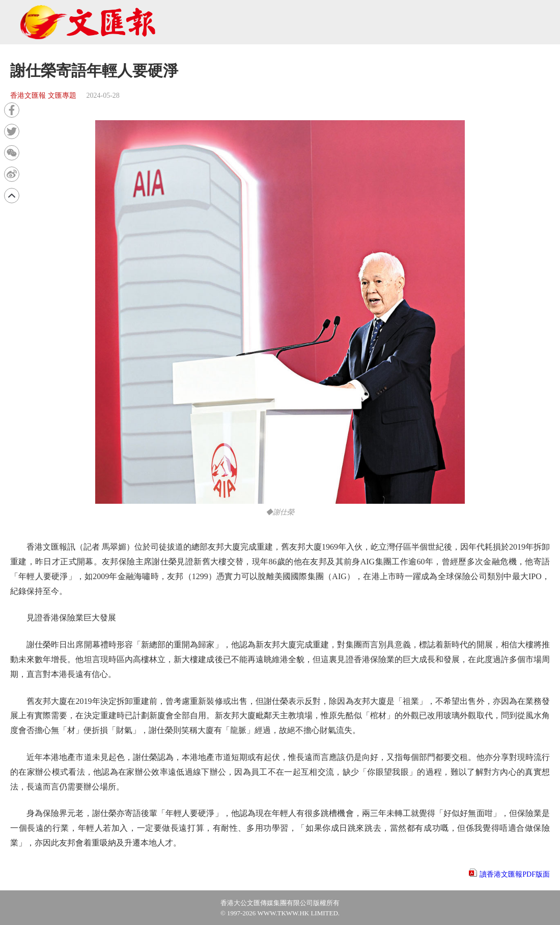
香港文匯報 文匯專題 (43, 96)
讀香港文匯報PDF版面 (515, 874)
